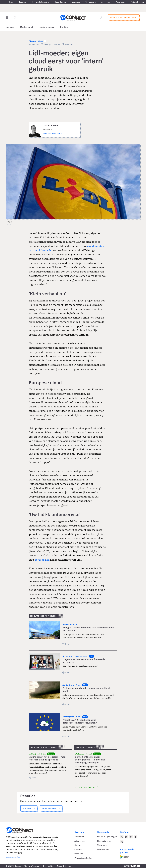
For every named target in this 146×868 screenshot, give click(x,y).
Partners (134, 2)
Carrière (64, 27)
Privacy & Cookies (64, 866)
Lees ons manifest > (14, 857)
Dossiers (22, 2)
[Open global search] (15, 18)
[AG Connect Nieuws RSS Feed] (122, 842)
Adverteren (120, 2)
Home (11, 2)
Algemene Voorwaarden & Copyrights (38, 866)
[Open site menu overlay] (7, 18)
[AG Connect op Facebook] (135, 837)
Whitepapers (91, 2)
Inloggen (141, 2)
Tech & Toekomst (46, 27)
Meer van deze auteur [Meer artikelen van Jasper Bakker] (53, 133)
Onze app (79, 854)
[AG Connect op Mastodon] (131, 837)
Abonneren (106, 2)
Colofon (78, 849)
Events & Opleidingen (40, 2)
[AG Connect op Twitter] (122, 837)
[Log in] (101, 18)
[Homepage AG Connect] (73, 18)
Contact (78, 845)
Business (10, 27)
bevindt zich (42, 560)
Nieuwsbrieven (60, 2)
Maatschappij (27, 27)
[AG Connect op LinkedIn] (126, 837)
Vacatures (76, 2)
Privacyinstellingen (83, 858)
